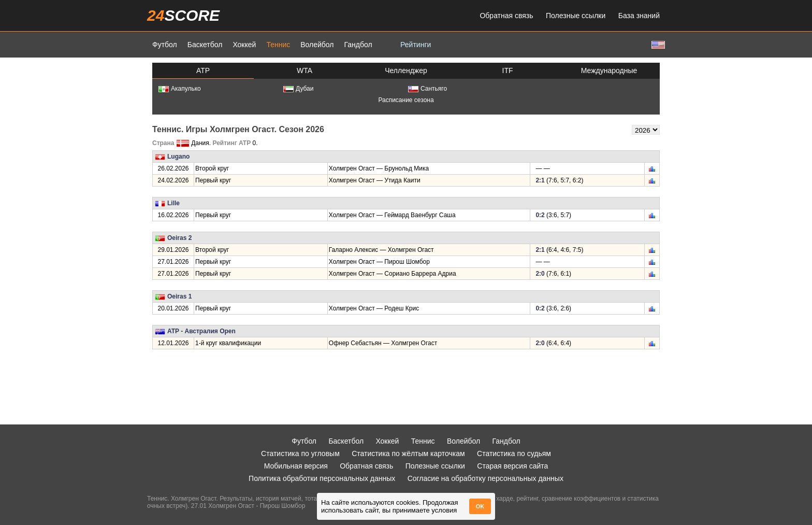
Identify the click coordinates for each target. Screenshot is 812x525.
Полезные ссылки (576, 16)
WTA (304, 70)
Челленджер (406, 70)
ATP (203, 70)
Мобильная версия (296, 466)
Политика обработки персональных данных (322, 478)
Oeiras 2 (179, 238)
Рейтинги (416, 45)
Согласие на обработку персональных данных (485, 478)
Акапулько (180, 89)
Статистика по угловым (300, 453)
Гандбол (358, 45)
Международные (609, 70)
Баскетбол (205, 45)
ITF (508, 70)
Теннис (278, 45)
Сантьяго (427, 89)
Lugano (178, 157)
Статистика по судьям (514, 453)
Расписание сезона (406, 100)
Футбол (165, 45)
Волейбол (317, 45)
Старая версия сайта (512, 466)
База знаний (639, 16)
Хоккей (244, 45)
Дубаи (299, 89)
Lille (173, 203)
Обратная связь (506, 16)
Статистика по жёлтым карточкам (408, 453)
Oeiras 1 (179, 296)
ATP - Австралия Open (201, 331)
